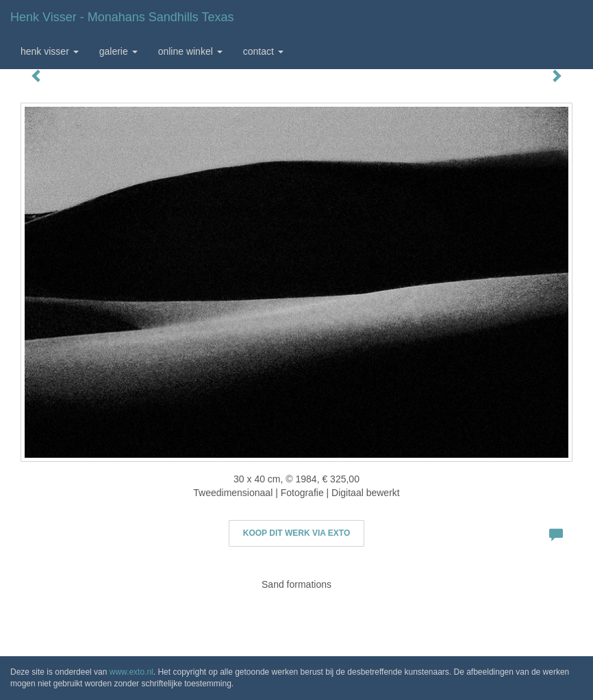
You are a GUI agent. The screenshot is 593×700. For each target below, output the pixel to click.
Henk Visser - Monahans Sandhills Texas (122, 17)
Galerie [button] (118, 51)
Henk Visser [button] (50, 51)
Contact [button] (263, 51)
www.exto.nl (131, 672)
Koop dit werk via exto (296, 533)
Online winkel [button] (190, 51)
